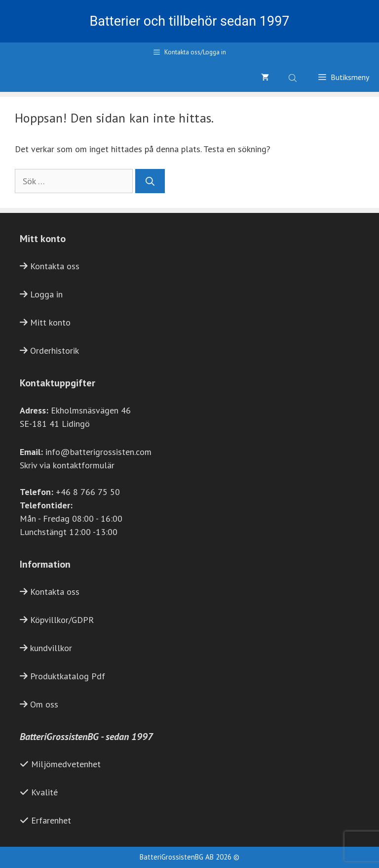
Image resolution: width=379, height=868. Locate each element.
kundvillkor (51, 648)
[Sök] (150, 181)
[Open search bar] (294, 77)
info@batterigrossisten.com (98, 452)
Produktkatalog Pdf (68, 676)
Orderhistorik (55, 351)
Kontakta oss (55, 266)
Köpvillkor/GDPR (62, 620)
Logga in (46, 294)
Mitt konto (50, 322)
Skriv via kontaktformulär (67, 465)
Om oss (44, 704)
